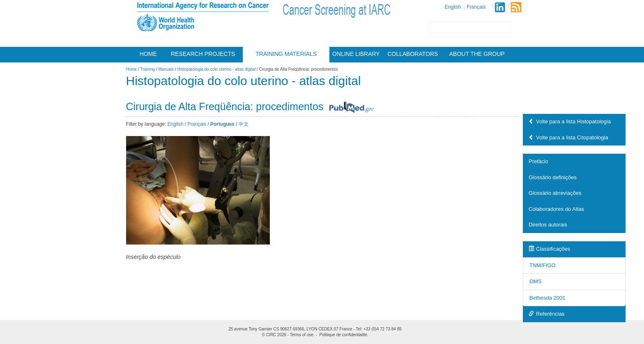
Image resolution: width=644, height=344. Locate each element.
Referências (546, 314)
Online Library (356, 54)
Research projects (203, 54)
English (453, 7)
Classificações (549, 249)
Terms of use (302, 335)
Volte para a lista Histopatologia (570, 121)
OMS (536, 281)
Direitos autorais (548, 225)
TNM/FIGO (543, 265)
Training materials (286, 54)
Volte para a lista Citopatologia (568, 137)
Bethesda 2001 (547, 298)
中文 (244, 124)
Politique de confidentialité (343, 335)
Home (148, 54)
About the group (477, 54)
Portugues (222, 124)
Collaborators (413, 54)
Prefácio (538, 161)
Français (476, 7)
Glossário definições (553, 177)
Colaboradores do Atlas (556, 209)
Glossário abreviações (555, 193)
